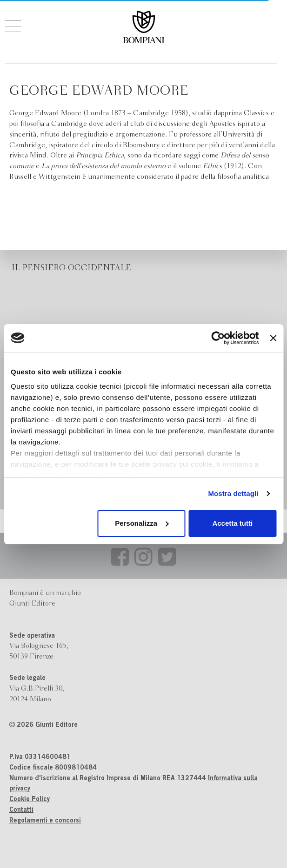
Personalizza (142, 523)
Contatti (21, 810)
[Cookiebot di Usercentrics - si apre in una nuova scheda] (218, 338)
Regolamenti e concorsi (45, 821)
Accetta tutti (232, 523)
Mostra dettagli (233, 493)
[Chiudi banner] (273, 338)
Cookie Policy (30, 800)
